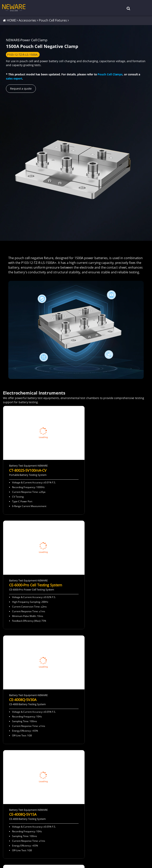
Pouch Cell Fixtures (53, 21)
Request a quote (21, 89)
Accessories (27, 21)
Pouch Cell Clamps (110, 75)
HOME (11, 21)
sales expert (14, 79)
